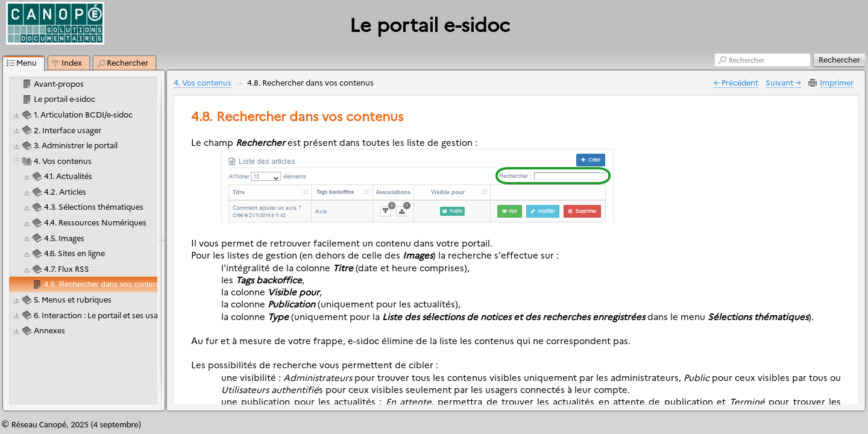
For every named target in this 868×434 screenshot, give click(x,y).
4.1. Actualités (68, 176)
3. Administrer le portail (76, 145)
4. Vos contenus (63, 161)
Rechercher (747, 60)
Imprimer (837, 82)
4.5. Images (64, 238)
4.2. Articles (65, 191)
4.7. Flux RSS (67, 269)
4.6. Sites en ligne (74, 253)
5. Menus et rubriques (73, 299)
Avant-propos (59, 83)
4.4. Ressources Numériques (95, 222)
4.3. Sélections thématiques (94, 206)
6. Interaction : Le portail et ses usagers (103, 315)
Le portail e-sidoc (64, 99)
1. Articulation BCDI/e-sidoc (83, 114)
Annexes (49, 330)
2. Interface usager (68, 130)
